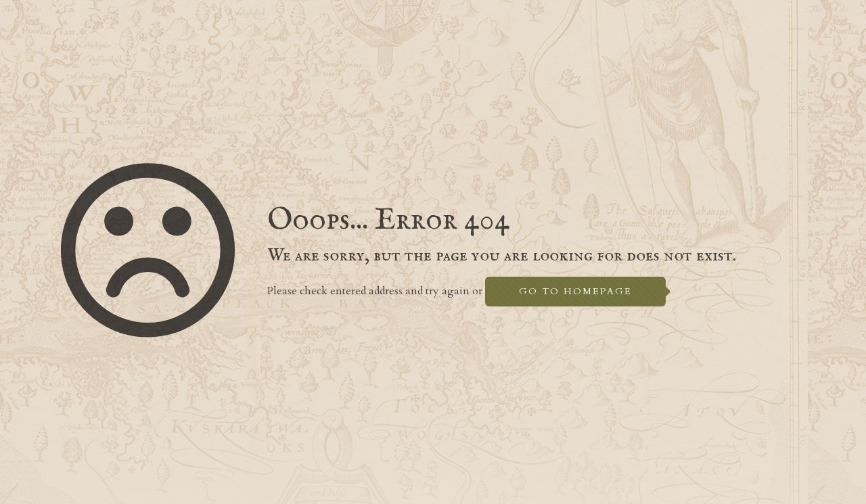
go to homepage (575, 291)
